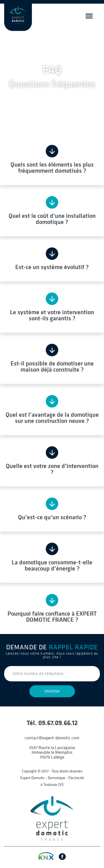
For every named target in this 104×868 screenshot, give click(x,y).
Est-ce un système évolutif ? (52, 267)
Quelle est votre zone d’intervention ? (52, 469)
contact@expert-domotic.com (52, 738)
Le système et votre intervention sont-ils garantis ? (52, 315)
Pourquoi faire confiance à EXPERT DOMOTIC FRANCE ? (52, 616)
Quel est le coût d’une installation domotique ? (52, 218)
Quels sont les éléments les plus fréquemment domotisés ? (52, 167)
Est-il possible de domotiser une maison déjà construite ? (52, 366)
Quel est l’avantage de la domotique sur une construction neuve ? (52, 417)
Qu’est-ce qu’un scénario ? (52, 517)
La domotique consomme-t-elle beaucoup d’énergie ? (52, 565)
